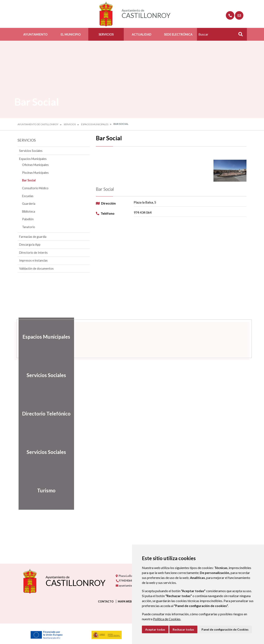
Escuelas (28, 196)
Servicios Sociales (31, 151)
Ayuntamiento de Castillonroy (38, 124)
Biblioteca (29, 211)
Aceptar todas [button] (155, 629)
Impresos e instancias (33, 260)
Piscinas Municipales (35, 173)
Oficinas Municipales (35, 165)
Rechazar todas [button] (183, 629)
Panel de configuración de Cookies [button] (225, 629)
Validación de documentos (36, 268)
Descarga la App (30, 245)
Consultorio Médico (35, 188)
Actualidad (142, 34)
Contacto (106, 601)
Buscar (239, 35)
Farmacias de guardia (33, 237)
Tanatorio (29, 227)
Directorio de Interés (33, 253)
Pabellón (28, 219)
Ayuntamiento (35, 34)
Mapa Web (125, 601)
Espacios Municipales (95, 124)
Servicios (106, 34)
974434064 (124, 581)
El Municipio (71, 34)
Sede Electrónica (178, 34)
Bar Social (29, 180)
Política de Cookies (167, 619)
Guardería (29, 204)
